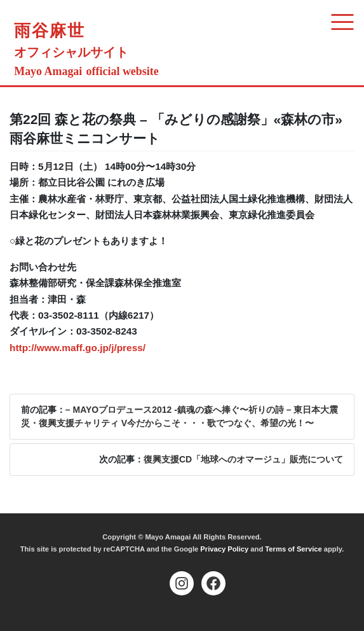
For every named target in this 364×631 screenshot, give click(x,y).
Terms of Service (293, 549)
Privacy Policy (224, 549)
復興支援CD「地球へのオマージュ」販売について (243, 459)
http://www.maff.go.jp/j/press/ (78, 348)
